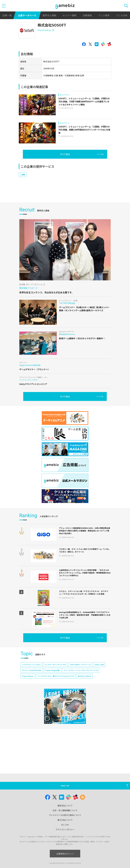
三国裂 (23, 175)
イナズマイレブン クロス (31, 665)
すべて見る (65, 154)
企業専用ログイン (65, 854)
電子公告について (65, 820)
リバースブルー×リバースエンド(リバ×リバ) (81, 670)
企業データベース (27, 15)
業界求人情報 (49, 15)
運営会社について (65, 805)
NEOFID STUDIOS (84, 676)
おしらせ (65, 825)
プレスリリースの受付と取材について (65, 815)
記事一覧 (7, 15)
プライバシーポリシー (65, 829)
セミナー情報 (69, 15)
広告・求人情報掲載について (65, 810)
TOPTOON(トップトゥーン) (80, 665)
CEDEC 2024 (99, 665)
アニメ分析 (122, 15)
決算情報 (87, 15)
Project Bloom (28, 676)
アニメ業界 (104, 15)
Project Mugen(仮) (52, 670)
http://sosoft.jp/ (46, 30)
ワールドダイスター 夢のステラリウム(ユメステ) (56, 676)
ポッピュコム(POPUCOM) (32, 670)
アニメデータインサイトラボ (55, 665)
